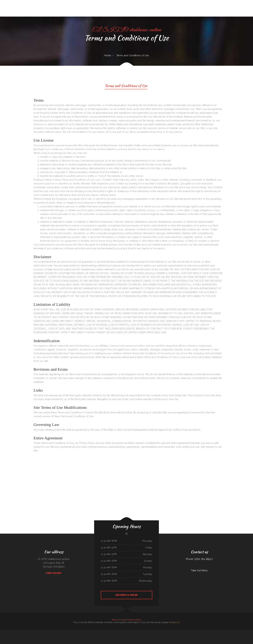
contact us (174, 622)
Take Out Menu (199, 570)
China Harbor (24, 632)
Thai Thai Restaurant (130, 632)
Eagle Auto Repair (125, 635)
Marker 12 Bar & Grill (20, 632)
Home (108, 55)
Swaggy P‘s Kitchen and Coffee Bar (139, 632)
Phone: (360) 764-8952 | (199, 559)
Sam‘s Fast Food (171, 632)
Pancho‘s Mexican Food (15, 632)
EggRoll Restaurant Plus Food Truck (4, 632)
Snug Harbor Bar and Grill (166, 632)
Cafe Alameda (147, 632)
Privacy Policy (134, 620)
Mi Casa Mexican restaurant (73, 632)
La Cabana (134, 632)
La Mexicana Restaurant (175, 632)
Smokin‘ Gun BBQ (197, 632)
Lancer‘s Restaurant (28, 632)
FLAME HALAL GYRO (205, 632)
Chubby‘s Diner (161, 632)
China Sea (185, 632)
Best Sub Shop (193, 632)
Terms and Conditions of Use (126, 86)
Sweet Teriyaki (38, 632)
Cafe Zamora (223, 632)
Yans (35, 632)
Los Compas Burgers (133, 635)
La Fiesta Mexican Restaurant (95, 632)
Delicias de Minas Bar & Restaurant (66, 632)
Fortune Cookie (112, 632)
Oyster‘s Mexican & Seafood (53, 632)
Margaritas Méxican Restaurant (79, 632)
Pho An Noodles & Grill (181, 632)
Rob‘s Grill (144, 632)
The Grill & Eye (216, 632)
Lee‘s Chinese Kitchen (48, 632)
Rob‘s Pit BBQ (100, 632)
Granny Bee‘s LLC (219, 632)
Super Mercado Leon (10, 632)
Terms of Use (118, 620)
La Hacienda (115, 632)
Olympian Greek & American (234, 632)
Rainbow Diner (150, 632)
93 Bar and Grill (119, 632)
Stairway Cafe (122, 635)
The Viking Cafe (200, 632)
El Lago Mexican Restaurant (86, 632)
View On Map (54, 573)
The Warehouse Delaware (189, 632)
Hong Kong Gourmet (138, 635)
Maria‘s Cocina (90, 632)
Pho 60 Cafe (158, 632)
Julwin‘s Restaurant (154, 632)
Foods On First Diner (118, 635)
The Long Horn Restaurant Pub (228, 632)
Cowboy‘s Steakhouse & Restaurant (241, 632)
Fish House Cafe (104, 632)
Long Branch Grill (33, 632)
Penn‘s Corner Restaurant (59, 632)
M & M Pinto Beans (108, 632)
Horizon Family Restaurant (43, 632)
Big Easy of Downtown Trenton (211, 632)
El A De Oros (129, 635)
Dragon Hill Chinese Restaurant (124, 632)
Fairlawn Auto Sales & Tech (248, 632)
